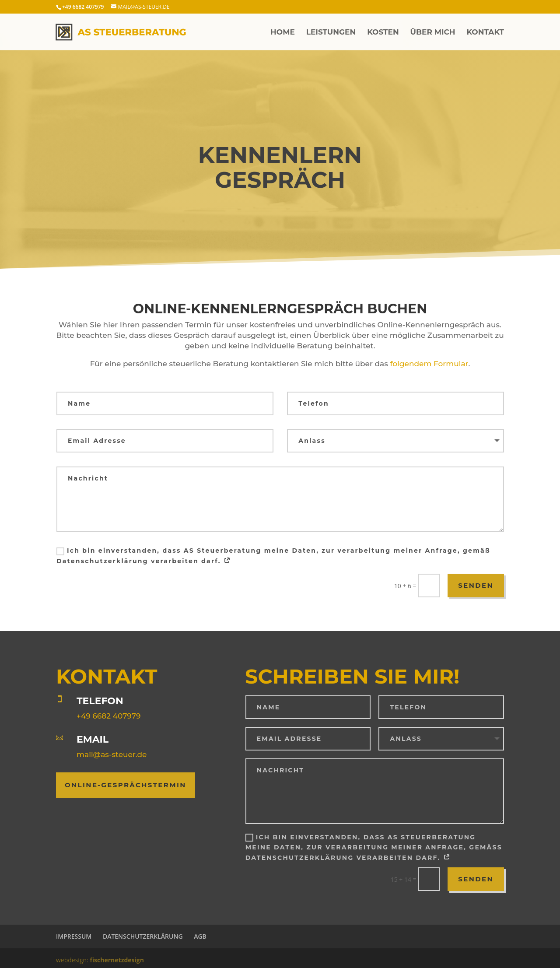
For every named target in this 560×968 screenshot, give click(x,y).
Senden (476, 585)
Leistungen (331, 33)
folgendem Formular (429, 364)
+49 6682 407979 (108, 716)
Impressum (74, 936)
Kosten (383, 33)
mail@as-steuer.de (112, 754)
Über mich (433, 33)
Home (283, 33)
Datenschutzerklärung (143, 936)
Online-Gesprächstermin (126, 785)
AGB (200, 936)
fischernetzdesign (117, 960)
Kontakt (485, 33)
